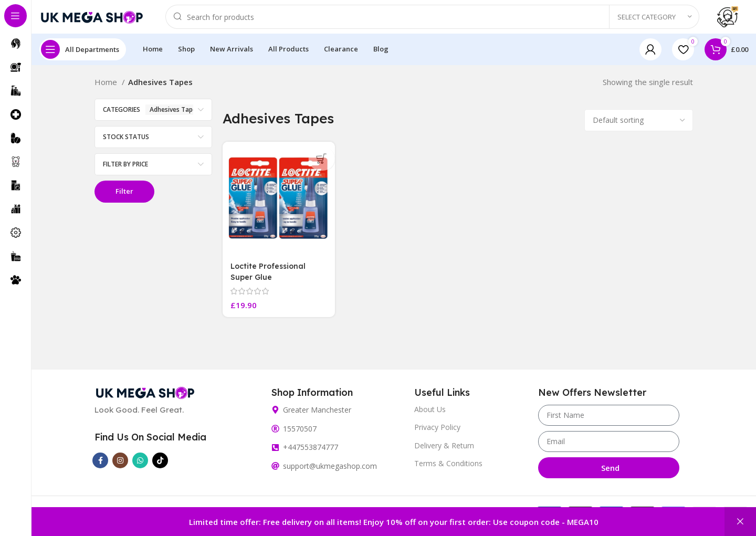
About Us (430, 415)
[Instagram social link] (120, 466)
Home (107, 90)
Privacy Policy (437, 433)
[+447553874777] (275, 453)
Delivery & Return (444, 451)
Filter (124, 199)
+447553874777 (311, 453)
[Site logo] (92, 20)
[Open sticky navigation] (83, 58)
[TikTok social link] (160, 466)
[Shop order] (639, 129)
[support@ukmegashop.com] (275, 472)
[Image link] (145, 397)
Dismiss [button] (740, 522)
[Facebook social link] (100, 466)
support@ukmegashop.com (330, 472)
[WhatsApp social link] (140, 466)
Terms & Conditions (448, 469)
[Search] (432, 21)
